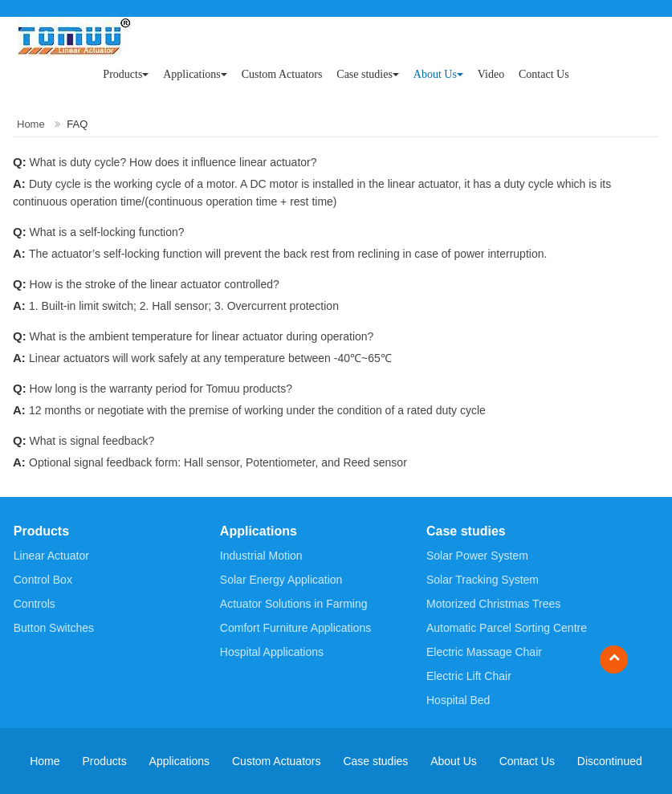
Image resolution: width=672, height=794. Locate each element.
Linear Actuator (51, 556)
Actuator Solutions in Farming (294, 604)
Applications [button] (195, 74)
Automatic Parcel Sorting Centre (507, 628)
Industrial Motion (261, 556)
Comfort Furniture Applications (295, 628)
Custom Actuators (282, 74)
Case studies (466, 531)
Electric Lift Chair (469, 676)
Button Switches (54, 628)
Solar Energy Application (281, 580)
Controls (35, 604)
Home (31, 124)
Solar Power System (477, 556)
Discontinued (610, 761)
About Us (454, 761)
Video (491, 74)
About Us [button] (438, 74)
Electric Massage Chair (484, 652)
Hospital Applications (272, 652)
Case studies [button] (368, 74)
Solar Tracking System (483, 580)
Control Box (43, 580)
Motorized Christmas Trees (493, 604)
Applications (259, 531)
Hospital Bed (458, 700)
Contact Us (544, 74)
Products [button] (126, 74)
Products (41, 531)
